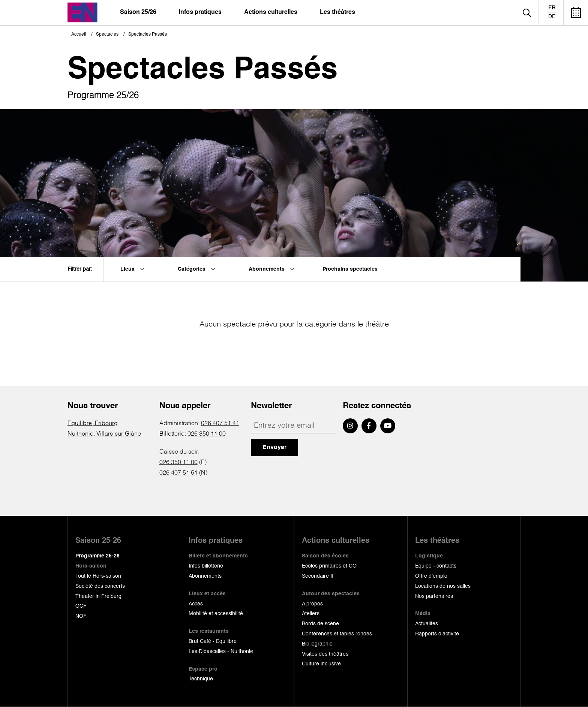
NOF (81, 616)
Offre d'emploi (432, 576)
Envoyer (274, 448)
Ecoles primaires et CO (329, 566)
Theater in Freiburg (98, 596)
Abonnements (205, 576)
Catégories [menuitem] (196, 269)
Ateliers (311, 614)
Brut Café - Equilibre (213, 641)
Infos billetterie (206, 566)
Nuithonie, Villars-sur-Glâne (104, 434)
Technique (201, 679)
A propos (312, 604)
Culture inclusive (321, 664)
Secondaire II (318, 576)
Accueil (79, 34)
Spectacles (107, 34)
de (552, 16)
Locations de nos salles (443, 586)
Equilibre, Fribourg (93, 424)
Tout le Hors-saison (98, 576)
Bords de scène (320, 624)
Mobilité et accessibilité (216, 614)
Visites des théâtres (325, 654)
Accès (196, 604)
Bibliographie (317, 644)
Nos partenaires (434, 596)
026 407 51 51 (178, 473)
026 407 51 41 (220, 424)
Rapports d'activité (437, 634)
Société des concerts (100, 586)
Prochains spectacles (350, 269)
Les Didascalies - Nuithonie (221, 652)
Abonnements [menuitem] (271, 269)
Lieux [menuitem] (132, 269)
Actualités (427, 624)
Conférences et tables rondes (337, 634)
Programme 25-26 (97, 556)
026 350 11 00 (207, 434)
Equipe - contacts (436, 566)
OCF (81, 606)
